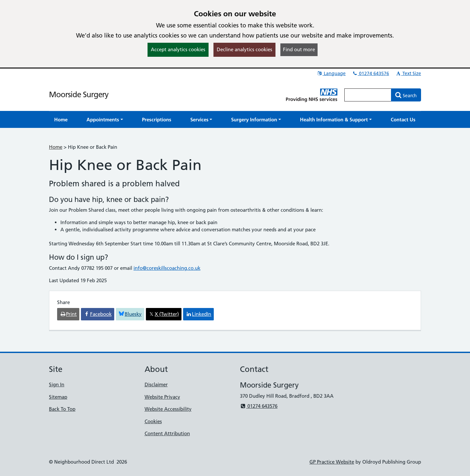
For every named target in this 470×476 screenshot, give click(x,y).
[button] (105, 120)
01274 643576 (370, 73)
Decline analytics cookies (244, 49)
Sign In (57, 384)
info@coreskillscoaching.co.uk (167, 268)
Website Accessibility (168, 409)
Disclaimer (156, 384)
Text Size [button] (408, 73)
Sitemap (58, 397)
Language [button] (331, 73)
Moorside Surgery (79, 94)
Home (56, 147)
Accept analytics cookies (178, 49)
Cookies (153, 421)
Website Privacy (162, 397)
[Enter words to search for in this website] (368, 95)
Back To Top (62, 409)
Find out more (299, 49)
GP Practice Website (332, 462)
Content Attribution (167, 433)
